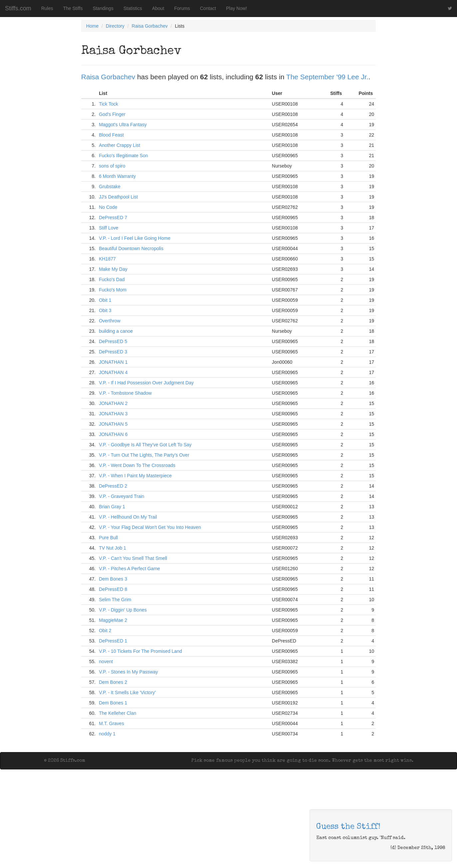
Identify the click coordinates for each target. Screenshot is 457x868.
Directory (115, 26)
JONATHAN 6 (113, 434)
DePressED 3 (113, 352)
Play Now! (236, 8)
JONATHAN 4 (113, 372)
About (158, 8)
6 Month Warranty (117, 176)
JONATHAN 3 (113, 414)
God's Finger (112, 114)
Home (92, 26)
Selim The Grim (115, 600)
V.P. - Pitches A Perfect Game (129, 569)
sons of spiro (112, 166)
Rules (47, 8)
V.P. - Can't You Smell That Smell (133, 558)
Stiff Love (109, 228)
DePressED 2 (113, 486)
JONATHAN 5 (113, 424)
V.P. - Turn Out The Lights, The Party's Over (144, 455)
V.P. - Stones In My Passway (128, 672)
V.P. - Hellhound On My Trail (128, 517)
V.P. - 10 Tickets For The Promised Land (140, 651)
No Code (108, 207)
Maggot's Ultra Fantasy (123, 125)
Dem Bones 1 (113, 703)
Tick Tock (109, 104)
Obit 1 (105, 300)
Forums (182, 8)
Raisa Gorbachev (150, 26)
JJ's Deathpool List (118, 197)
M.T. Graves (111, 723)
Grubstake (110, 187)
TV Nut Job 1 (113, 548)
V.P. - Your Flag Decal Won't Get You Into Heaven (150, 527)
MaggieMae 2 (113, 620)
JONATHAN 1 (113, 362)
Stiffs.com (18, 8)
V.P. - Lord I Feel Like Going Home (135, 238)
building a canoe (116, 331)
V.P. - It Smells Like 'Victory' (127, 692)
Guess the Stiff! (348, 827)
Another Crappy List (119, 145)
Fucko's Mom (113, 290)
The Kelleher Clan (117, 713)
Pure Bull (108, 538)
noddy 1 (107, 734)
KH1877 (107, 259)
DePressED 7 (113, 217)
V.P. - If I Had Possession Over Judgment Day (146, 383)
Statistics (133, 8)
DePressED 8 (113, 589)
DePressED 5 (113, 341)
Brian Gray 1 (112, 507)
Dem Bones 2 (113, 682)
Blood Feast (111, 135)
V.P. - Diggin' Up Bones (123, 610)
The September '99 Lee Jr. (327, 77)
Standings (103, 8)
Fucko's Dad (112, 279)
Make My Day (113, 269)
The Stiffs (73, 8)
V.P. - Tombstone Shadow (125, 393)
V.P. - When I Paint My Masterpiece (135, 476)
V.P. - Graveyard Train (121, 496)
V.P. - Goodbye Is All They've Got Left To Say (145, 445)
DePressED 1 (113, 641)
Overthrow (110, 321)
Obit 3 (105, 310)
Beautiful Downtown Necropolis (131, 248)
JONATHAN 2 (113, 403)
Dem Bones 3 (113, 579)
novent (106, 661)
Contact (208, 8)
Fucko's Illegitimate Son (123, 156)
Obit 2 (105, 631)
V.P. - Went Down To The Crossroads (137, 465)
